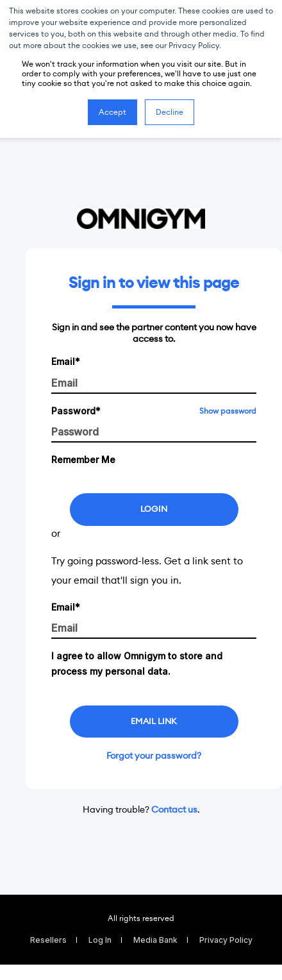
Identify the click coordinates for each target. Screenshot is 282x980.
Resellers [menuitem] (48, 940)
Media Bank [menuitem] (155, 940)
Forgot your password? (154, 756)
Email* (66, 361)
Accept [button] (112, 112)
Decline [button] (170, 112)
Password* (76, 411)
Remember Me (83, 460)
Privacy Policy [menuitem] (226, 940)
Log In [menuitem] (100, 940)
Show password (228, 411)
